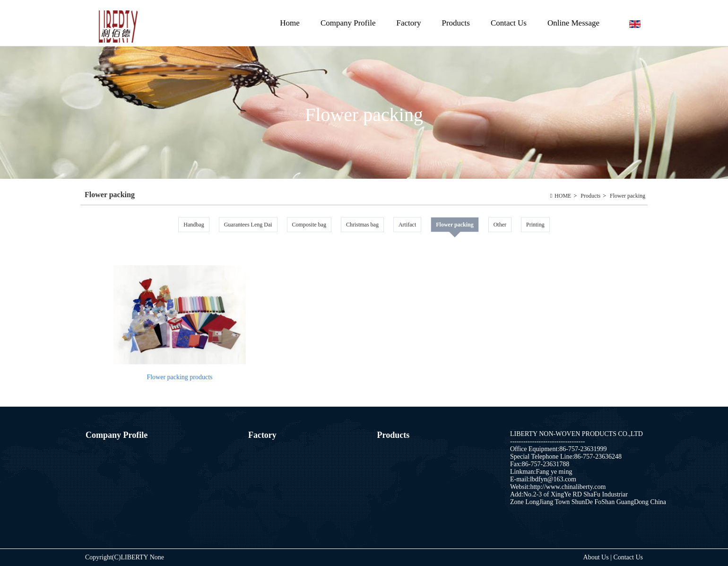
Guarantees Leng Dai (248, 225)
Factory (409, 23)
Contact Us (509, 23)
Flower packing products (179, 377)
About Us (597, 557)
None (157, 557)
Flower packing (628, 196)
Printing (535, 225)
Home (290, 23)
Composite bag (309, 225)
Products (455, 32)
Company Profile (348, 23)
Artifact (407, 225)
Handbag (194, 225)
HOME (563, 196)
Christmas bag (362, 225)
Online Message (573, 23)
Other (500, 225)
